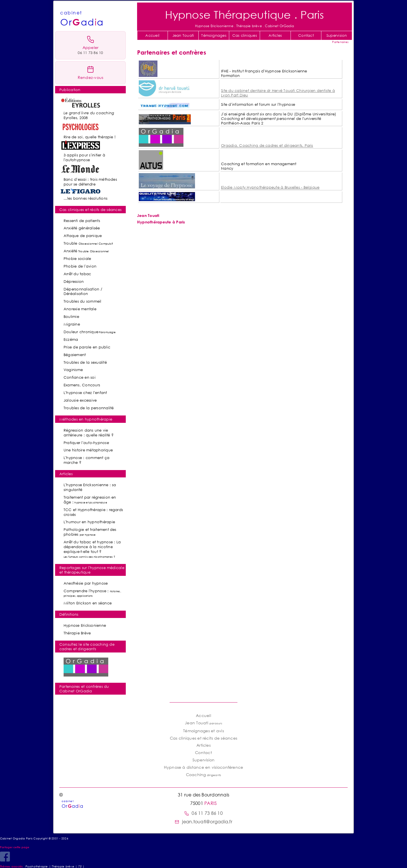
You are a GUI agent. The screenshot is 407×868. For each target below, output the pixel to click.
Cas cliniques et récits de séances (90, 210)
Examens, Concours (82, 385)
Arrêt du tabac (77, 274)
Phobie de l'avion (80, 266)
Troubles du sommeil (83, 301)
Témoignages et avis (203, 731)
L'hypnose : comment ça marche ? (86, 460)
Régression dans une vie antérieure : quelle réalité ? (89, 433)
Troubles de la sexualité (85, 362)
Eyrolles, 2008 (89, 115)
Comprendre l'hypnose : (92, 593)
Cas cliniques (245, 35)
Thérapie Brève (77, 633)
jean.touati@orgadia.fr (203, 822)
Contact (306, 35)
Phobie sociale (77, 259)
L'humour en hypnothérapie (89, 522)
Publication (70, 90)
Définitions (69, 614)
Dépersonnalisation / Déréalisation (83, 291)
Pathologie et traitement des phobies (90, 532)
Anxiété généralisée (82, 228)
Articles (275, 35)
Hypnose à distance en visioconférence (204, 767)
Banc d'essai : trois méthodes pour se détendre (90, 182)
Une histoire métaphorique (88, 450)
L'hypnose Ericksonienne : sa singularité (90, 487)
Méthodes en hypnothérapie (86, 419)
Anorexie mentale (80, 309)
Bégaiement (75, 355)
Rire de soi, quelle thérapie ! (90, 137)
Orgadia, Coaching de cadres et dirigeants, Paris (267, 145)
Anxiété (86, 251)
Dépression (74, 281)
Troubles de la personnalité (89, 408)
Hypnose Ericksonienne (85, 625)
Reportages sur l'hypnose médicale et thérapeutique (92, 570)
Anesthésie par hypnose (86, 583)
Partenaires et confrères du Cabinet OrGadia (84, 689)
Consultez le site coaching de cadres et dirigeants (87, 647)
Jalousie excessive (80, 400)
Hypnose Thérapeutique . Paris (245, 14)
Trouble (88, 243)
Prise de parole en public (87, 347)
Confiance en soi (80, 377)
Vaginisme (73, 370)
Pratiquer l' (86, 443)
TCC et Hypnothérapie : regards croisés (93, 512)
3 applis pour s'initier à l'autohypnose (84, 157)
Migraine (72, 324)
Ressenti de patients (82, 221)
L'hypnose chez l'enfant (85, 393)
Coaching (204, 775)
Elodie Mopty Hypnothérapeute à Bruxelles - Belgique (270, 187)
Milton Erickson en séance (88, 603)
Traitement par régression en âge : (90, 500)
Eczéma (71, 339)
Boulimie (71, 316)
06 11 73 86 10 (203, 813)
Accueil (152, 35)
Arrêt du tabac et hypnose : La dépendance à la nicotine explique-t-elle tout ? (92, 549)
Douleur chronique (90, 332)
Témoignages (214, 35)
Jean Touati (183, 35)
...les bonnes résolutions (85, 198)
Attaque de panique (83, 236)
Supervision (337, 35)
